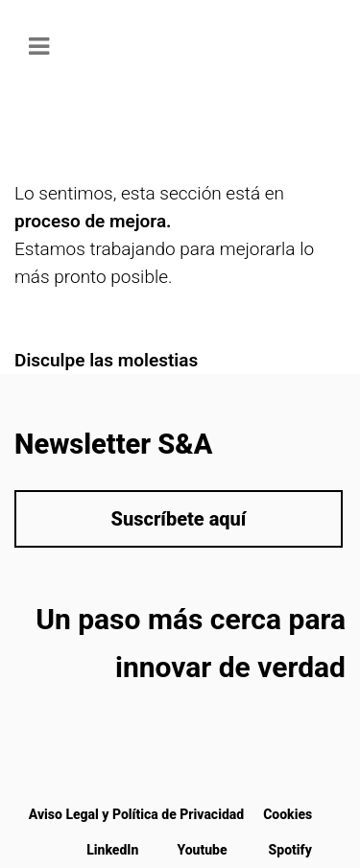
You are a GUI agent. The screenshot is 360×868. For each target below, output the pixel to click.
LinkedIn (112, 850)
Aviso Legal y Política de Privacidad (136, 814)
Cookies (288, 814)
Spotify (290, 850)
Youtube (202, 850)
